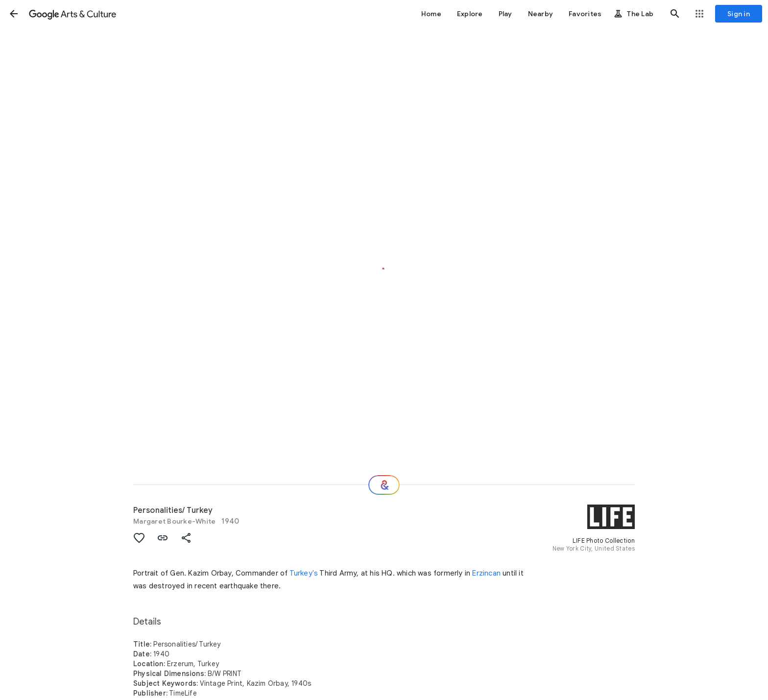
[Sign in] (739, 14)
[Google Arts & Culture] (72, 14)
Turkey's (304, 573)
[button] (14, 14)
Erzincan (486, 573)
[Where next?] (384, 485)
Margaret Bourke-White (174, 521)
